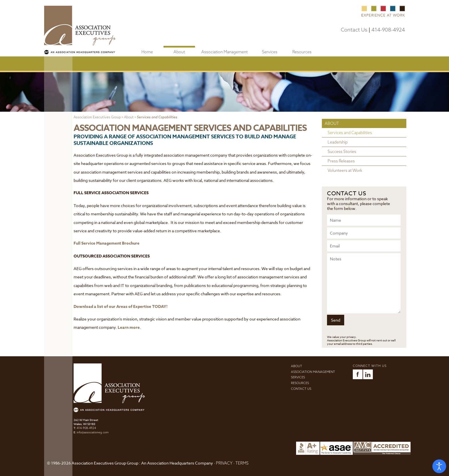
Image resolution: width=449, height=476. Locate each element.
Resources (302, 52)
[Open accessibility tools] (439, 466)
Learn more (129, 328)
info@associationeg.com (93, 432)
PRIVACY (224, 463)
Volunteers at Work (345, 170)
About (179, 52)
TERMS (242, 463)
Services (270, 52)
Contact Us (354, 30)
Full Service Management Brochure (107, 243)
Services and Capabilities (350, 133)
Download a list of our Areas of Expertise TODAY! (121, 307)
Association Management (224, 52)
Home (147, 52)
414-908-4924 (388, 30)
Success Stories (342, 152)
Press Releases (341, 161)
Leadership (338, 142)
